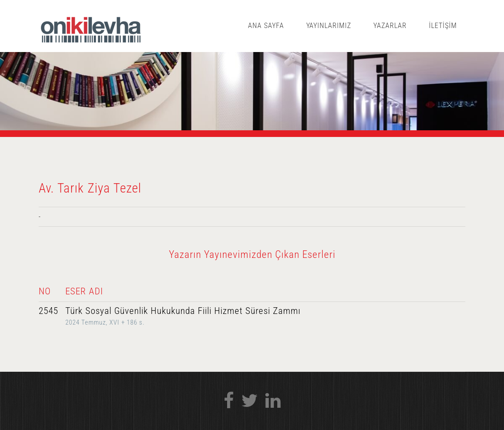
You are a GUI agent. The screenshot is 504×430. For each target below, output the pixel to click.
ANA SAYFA (266, 26)
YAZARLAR (390, 26)
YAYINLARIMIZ (329, 26)
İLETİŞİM (443, 26)
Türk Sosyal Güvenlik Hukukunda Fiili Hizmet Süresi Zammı (183, 311)
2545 (48, 311)
